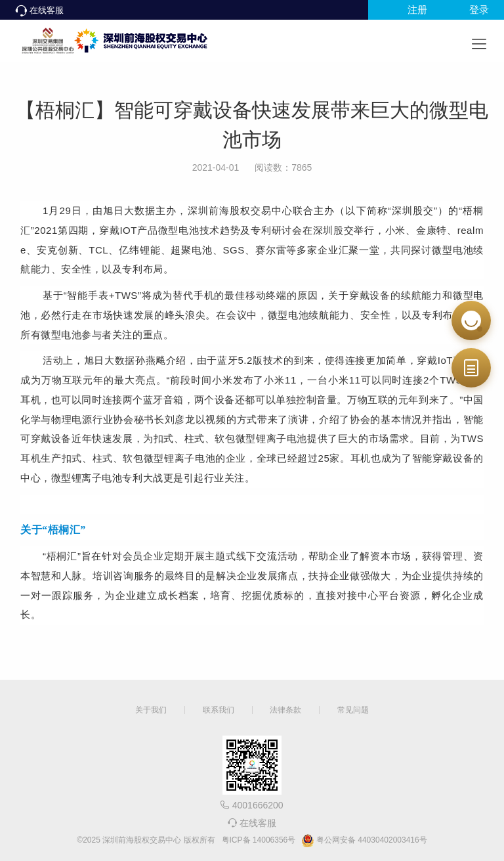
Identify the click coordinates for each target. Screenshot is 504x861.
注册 (417, 10)
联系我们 (219, 710)
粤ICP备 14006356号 (259, 840)
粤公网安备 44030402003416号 (364, 841)
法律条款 (285, 710)
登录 (479, 10)
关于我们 (151, 710)
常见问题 (353, 710)
